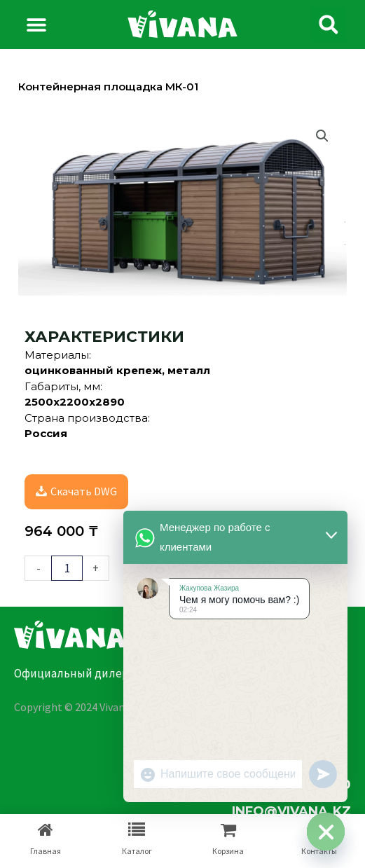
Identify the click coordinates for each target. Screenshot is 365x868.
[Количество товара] (67, 568)
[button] (37, 25)
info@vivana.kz (291, 811)
